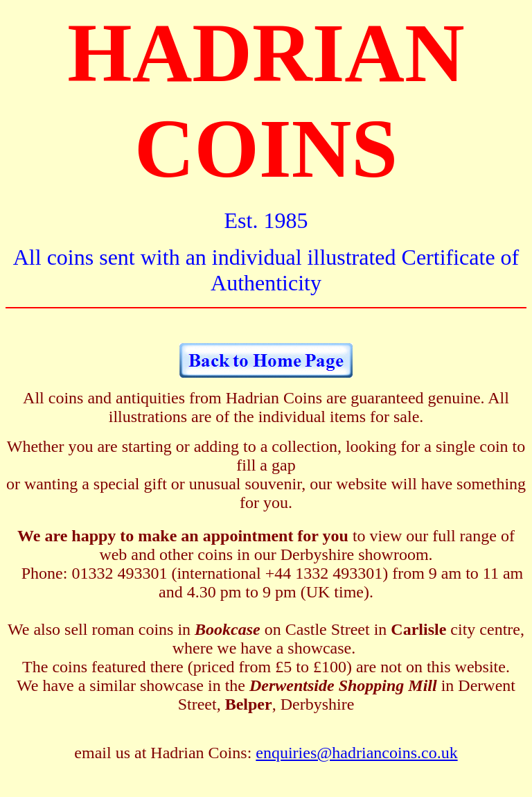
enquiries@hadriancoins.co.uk (356, 753)
